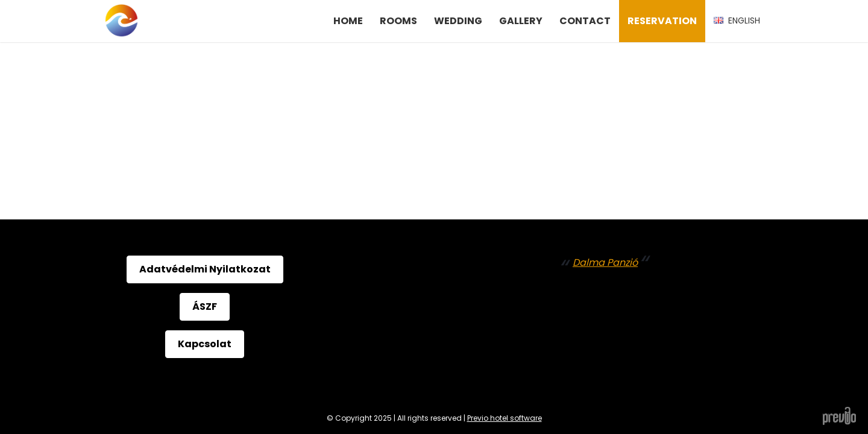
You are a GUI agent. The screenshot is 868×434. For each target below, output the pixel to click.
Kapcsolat (205, 344)
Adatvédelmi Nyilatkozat (205, 269)
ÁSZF (205, 307)
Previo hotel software (505, 418)
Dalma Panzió (605, 263)
